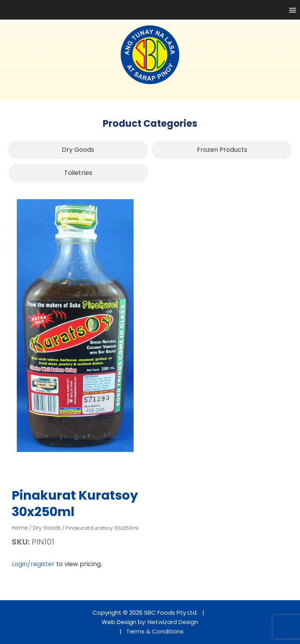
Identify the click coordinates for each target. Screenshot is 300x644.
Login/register (33, 564)
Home (20, 528)
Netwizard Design (173, 622)
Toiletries (78, 173)
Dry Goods (78, 150)
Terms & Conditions (155, 631)
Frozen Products (222, 150)
